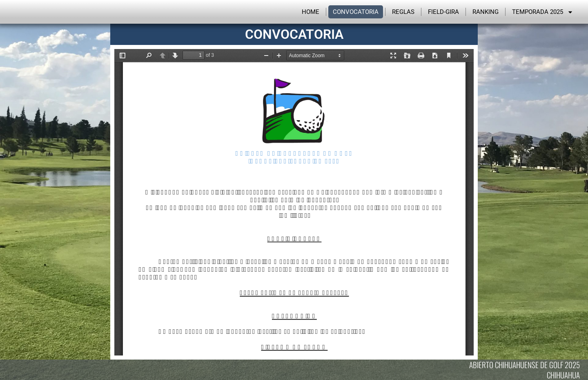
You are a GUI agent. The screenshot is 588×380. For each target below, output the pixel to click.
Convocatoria (356, 12)
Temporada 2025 (543, 12)
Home (311, 12)
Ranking (486, 12)
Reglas (403, 12)
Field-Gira (443, 12)
